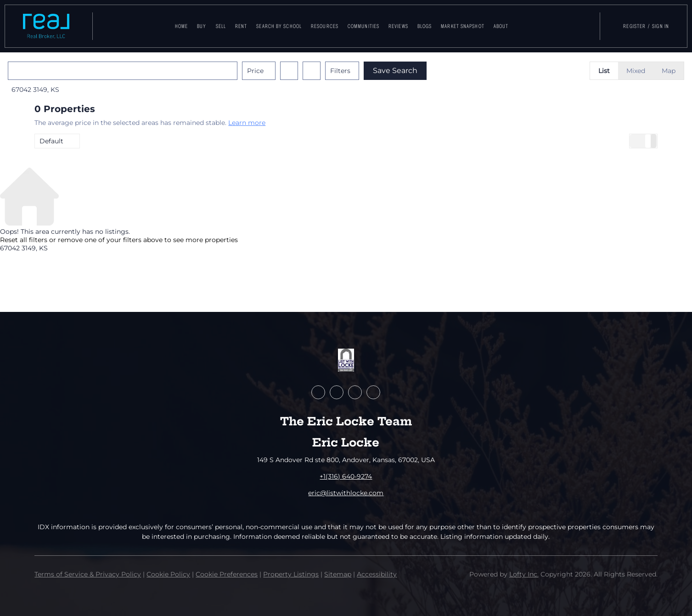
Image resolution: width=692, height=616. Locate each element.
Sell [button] (221, 26)
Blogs (425, 26)
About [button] (501, 26)
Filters (367, 71)
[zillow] (337, 392)
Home (181, 26)
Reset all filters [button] (24, 240)
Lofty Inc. (524, 574)
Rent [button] (241, 26)
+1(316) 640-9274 (346, 476)
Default (51, 141)
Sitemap (338, 574)
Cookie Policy (168, 574)
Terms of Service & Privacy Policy (88, 574)
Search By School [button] (279, 26)
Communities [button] (363, 26)
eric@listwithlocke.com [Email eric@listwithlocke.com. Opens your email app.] (346, 493)
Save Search (422, 71)
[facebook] (318, 392)
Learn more (247, 123)
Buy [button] (202, 26)
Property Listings (291, 574)
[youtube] (355, 392)
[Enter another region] (153, 71)
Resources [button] (325, 26)
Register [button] (634, 26)
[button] (46, 26)
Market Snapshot (463, 26)
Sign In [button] (661, 26)
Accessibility (377, 574)
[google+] (373, 392)
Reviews (398, 26)
